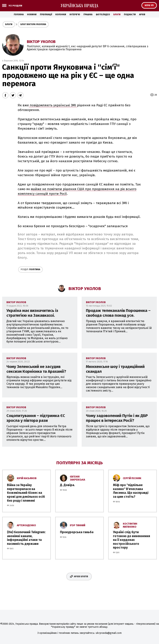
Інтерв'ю (75, 15)
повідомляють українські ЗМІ (53, 105)
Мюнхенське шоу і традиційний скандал (115, 369)
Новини (32, 15)
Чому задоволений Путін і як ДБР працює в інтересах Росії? (117, 418)
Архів (142, 15)
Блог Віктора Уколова (33, 24)
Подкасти (130, 15)
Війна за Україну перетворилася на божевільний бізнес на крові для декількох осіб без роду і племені (26, 493)
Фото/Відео (103, 15)
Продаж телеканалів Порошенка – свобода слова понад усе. (118, 313)
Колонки (61, 15)
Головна (19, 15)
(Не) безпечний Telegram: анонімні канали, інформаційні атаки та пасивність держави (26, 538)
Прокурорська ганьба (77, 532)
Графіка (88, 15)
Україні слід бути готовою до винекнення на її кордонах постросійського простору (132, 540)
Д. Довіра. (67, 485)
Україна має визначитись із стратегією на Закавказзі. (32, 313)
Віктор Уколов (41, 42)
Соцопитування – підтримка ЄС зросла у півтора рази (36, 418)
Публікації (46, 15)
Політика (30, 269)
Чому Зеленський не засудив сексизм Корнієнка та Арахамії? (36, 369)
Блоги (117, 15)
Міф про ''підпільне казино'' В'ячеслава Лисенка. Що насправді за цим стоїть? (131, 491)
